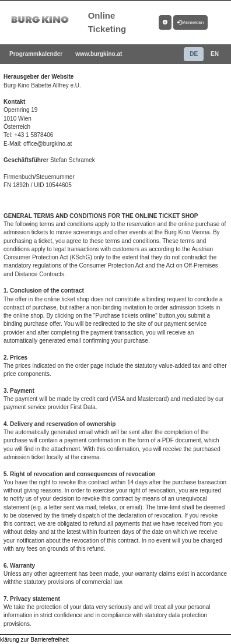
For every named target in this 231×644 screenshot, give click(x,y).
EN (215, 54)
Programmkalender (36, 54)
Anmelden (191, 22)
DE (194, 54)
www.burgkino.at (99, 54)
